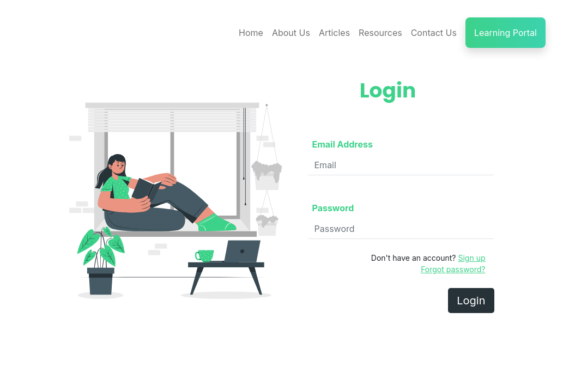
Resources (380, 33)
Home (251, 33)
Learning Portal (506, 33)
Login (471, 301)
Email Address (343, 144)
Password (333, 208)
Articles (334, 33)
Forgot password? (453, 269)
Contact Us (434, 33)
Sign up (471, 258)
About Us (291, 33)
